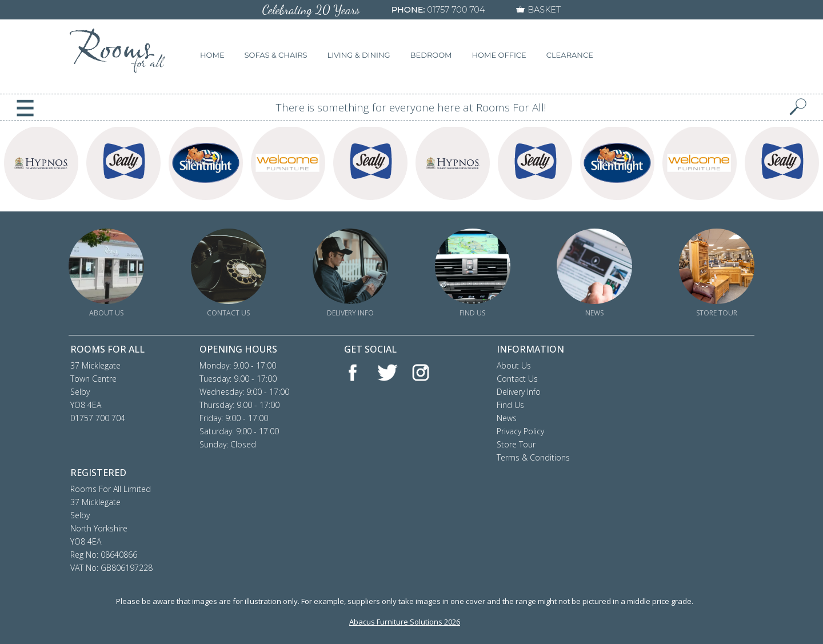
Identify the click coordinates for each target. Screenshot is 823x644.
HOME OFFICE (499, 55)
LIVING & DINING (359, 55)
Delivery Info (519, 392)
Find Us (510, 405)
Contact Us (517, 379)
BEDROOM (431, 55)
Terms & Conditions (533, 457)
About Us (514, 365)
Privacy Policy (520, 431)
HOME (212, 55)
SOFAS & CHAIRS (276, 55)
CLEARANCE (570, 55)
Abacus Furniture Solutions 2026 (405, 622)
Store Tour (516, 444)
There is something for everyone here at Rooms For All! (411, 107)
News (507, 418)
